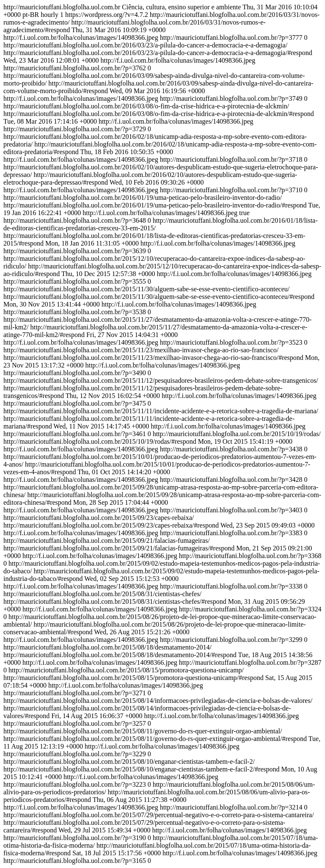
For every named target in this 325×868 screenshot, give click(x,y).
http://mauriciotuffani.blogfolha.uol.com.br (162, 434)
